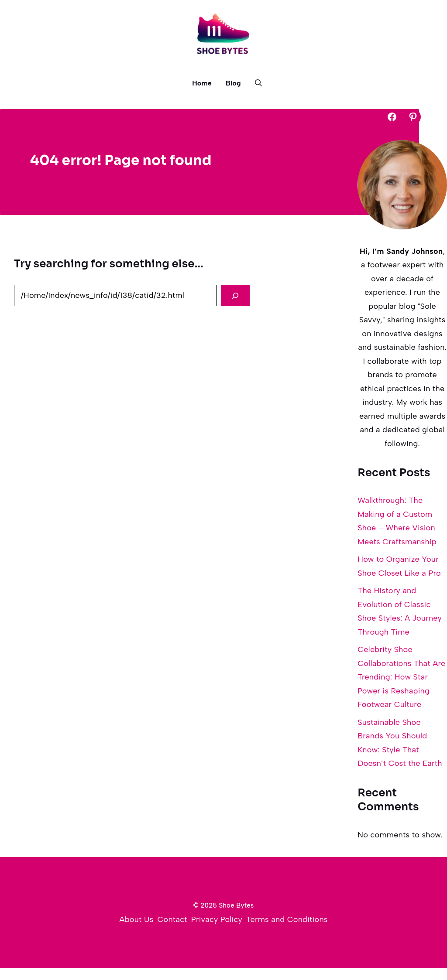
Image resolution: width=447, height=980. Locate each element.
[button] (255, 83)
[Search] (235, 295)
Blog (233, 83)
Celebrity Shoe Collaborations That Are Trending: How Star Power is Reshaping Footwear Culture (401, 677)
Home (202, 83)
